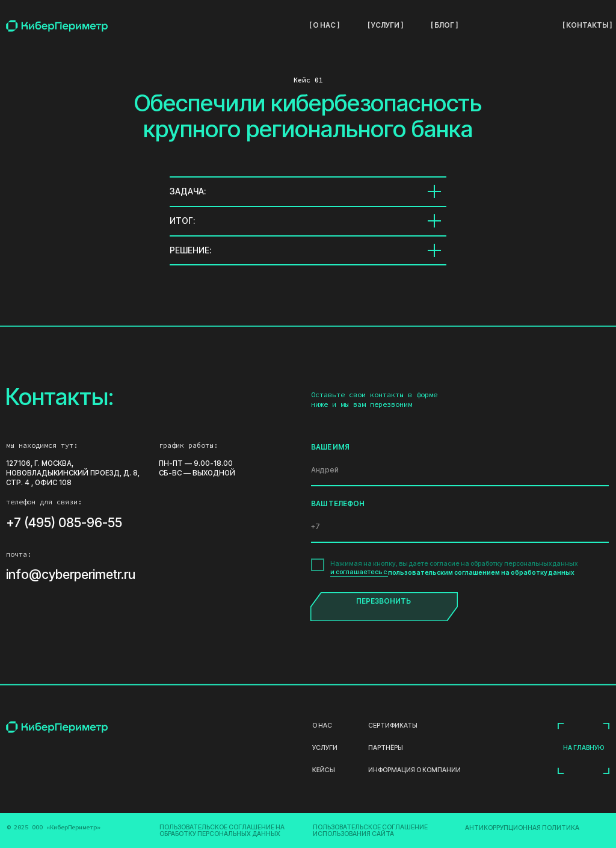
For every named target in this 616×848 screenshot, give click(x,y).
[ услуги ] (385, 25)
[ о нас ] (324, 25)
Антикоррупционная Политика (522, 828)
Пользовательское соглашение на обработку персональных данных (222, 831)
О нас (322, 726)
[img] (57, 26)
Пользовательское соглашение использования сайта (370, 831)
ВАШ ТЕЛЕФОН (338, 504)
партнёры (386, 748)
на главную (584, 748)
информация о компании (414, 771)
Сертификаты (393, 726)
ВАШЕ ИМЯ (330, 447)
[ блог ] (444, 25)
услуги (325, 748)
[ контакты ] (587, 25)
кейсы (323, 771)
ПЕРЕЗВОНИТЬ (383, 601)
